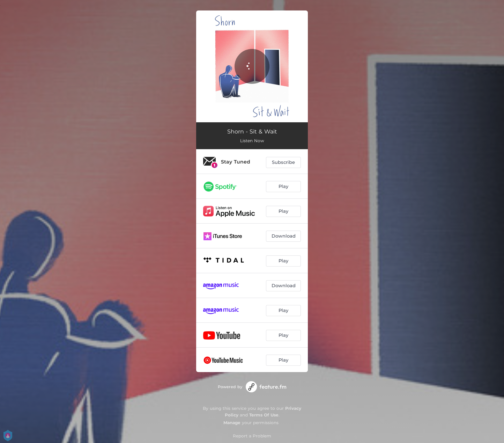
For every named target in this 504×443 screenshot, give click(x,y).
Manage (232, 423)
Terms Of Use (264, 415)
